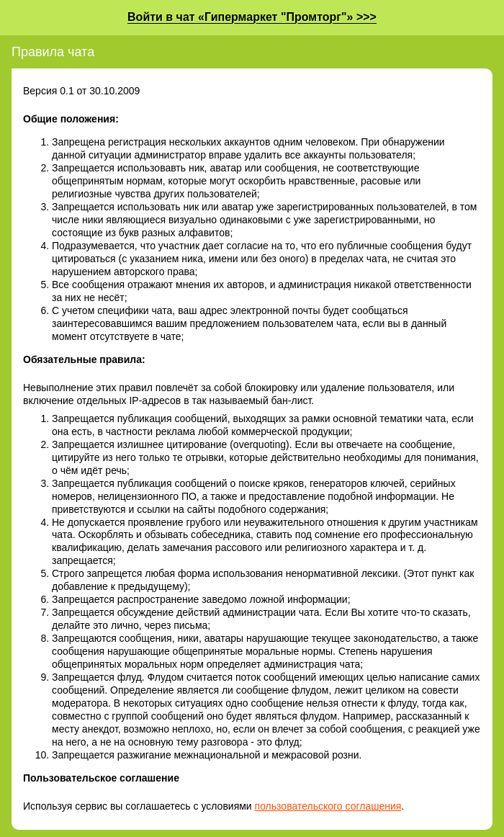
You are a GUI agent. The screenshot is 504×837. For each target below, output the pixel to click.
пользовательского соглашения (328, 806)
